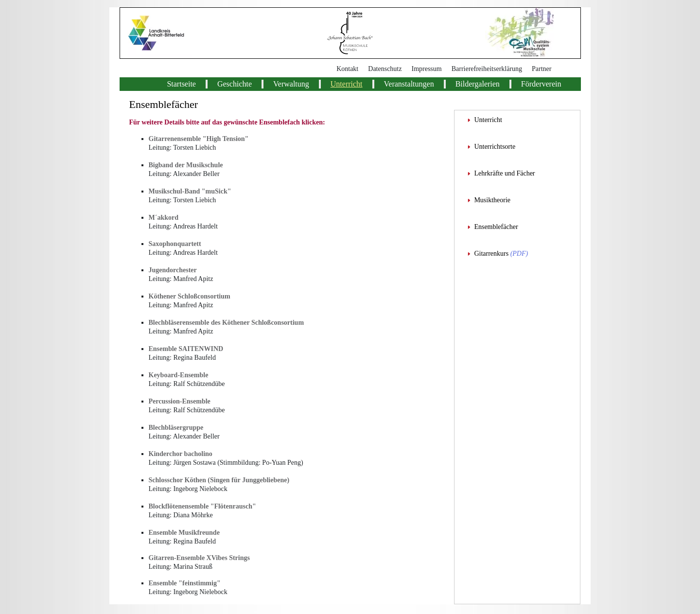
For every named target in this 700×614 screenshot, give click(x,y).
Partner (542, 69)
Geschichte (235, 84)
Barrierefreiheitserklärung (487, 69)
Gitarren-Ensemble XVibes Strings (199, 558)
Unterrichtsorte (495, 147)
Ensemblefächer (496, 227)
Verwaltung (291, 84)
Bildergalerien (478, 84)
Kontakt (347, 69)
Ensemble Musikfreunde (184, 533)
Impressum (426, 69)
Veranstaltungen (409, 84)
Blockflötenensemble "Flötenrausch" (202, 506)
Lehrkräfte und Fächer (504, 173)
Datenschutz (385, 69)
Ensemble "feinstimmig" (185, 583)
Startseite (181, 84)
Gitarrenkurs (491, 254)
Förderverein (541, 84)
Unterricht (347, 84)
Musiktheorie (492, 200)
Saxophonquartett (175, 244)
